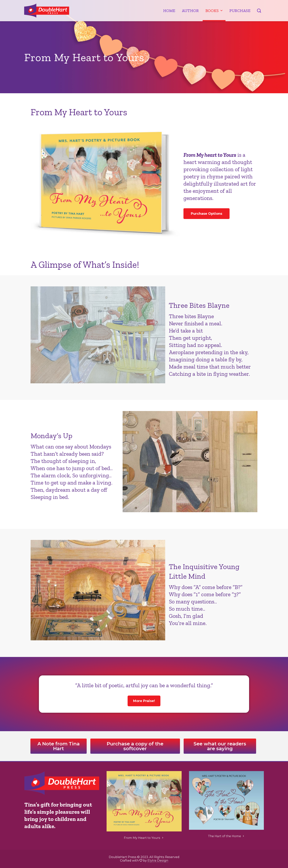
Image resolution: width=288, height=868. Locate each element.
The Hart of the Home (226, 836)
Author (190, 11)
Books (214, 11)
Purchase (240, 11)
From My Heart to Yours (144, 838)
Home (169, 11)
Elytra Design (158, 860)
